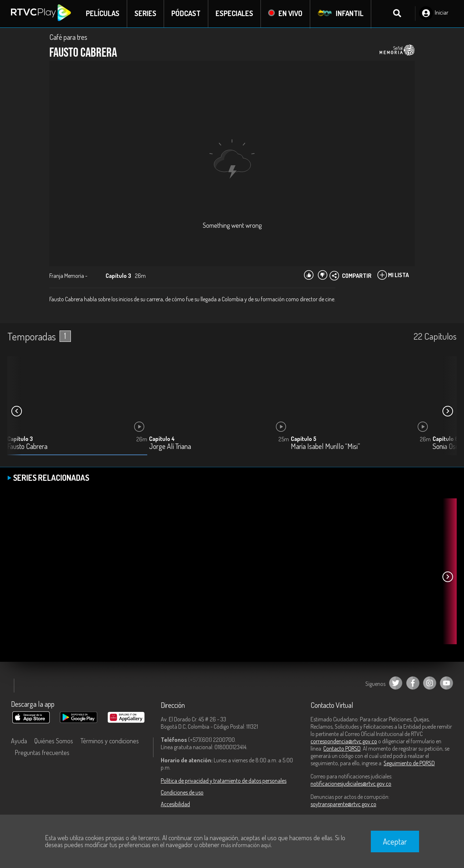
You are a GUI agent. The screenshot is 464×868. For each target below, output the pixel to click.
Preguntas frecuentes (42, 753)
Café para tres (68, 37)
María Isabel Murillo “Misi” (325, 447)
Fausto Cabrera (27, 447)
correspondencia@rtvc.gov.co (344, 741)
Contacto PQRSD (342, 749)
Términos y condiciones (110, 741)
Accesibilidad (175, 804)
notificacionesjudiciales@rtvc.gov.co (351, 784)
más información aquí (246, 845)
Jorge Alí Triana (170, 447)
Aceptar (395, 841)
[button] (448, 412)
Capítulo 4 (162, 439)
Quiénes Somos (54, 741)
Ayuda (19, 741)
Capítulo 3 (20, 439)
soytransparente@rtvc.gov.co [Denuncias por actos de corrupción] (343, 804)
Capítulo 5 (304, 439)
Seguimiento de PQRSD (409, 763)
